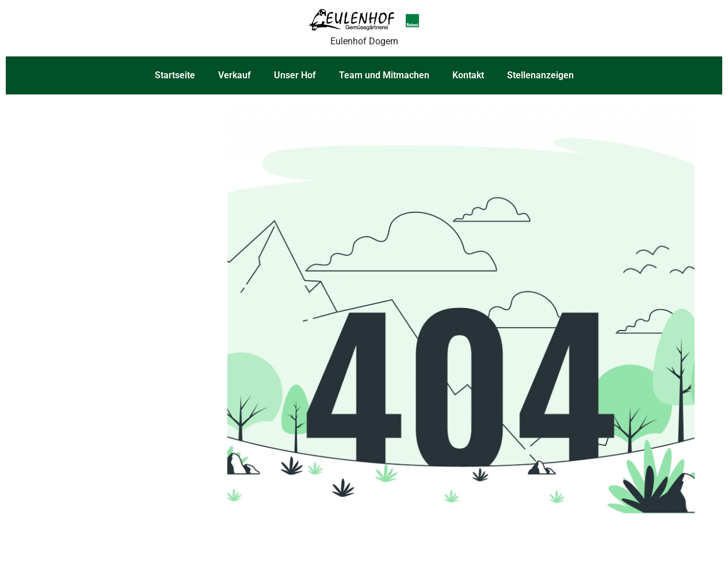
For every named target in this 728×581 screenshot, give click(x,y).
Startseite (175, 75)
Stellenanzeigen (540, 75)
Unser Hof (295, 75)
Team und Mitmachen (384, 75)
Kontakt (468, 75)
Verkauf (235, 75)
